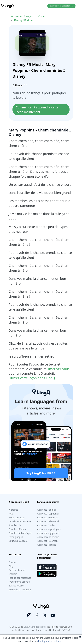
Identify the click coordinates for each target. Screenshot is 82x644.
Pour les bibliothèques (20, 533)
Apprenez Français (22, 16)
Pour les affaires (17, 529)
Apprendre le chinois (48, 537)
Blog (11, 566)
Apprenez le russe (47, 545)
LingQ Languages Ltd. (35, 627)
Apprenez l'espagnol (48, 514)
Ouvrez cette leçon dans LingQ (32, 378)
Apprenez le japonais (48, 533)
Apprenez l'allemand (48, 521)
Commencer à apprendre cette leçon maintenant (37, 110)
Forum (12, 562)
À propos (13, 510)
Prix (11, 514)
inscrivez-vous (59, 369)
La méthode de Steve (20, 521)
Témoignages (16, 537)
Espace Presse (16, 586)
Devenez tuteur (17, 570)
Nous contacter (17, 517)
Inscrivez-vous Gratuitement (61, 6)
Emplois (13, 574)
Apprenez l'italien (46, 525)
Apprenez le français (48, 517)
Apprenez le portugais (49, 529)
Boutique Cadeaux (18, 541)
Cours (42, 16)
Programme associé (19, 582)
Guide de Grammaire (20, 589)
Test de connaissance (20, 578)
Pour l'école (15, 525)
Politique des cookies (49, 641)
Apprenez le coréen (47, 541)
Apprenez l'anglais (47, 510)
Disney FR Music (24, 20)
